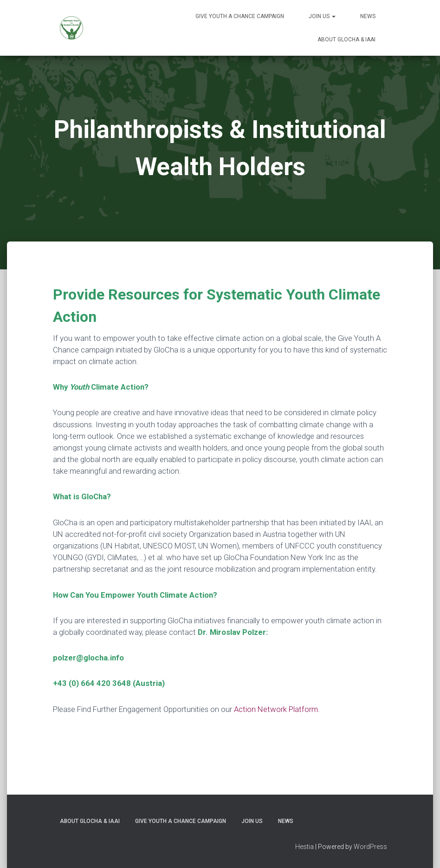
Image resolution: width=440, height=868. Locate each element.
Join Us (322, 16)
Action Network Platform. (277, 709)
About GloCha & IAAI (346, 39)
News (368, 16)
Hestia (304, 847)
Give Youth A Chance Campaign (240, 16)
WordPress (370, 847)
